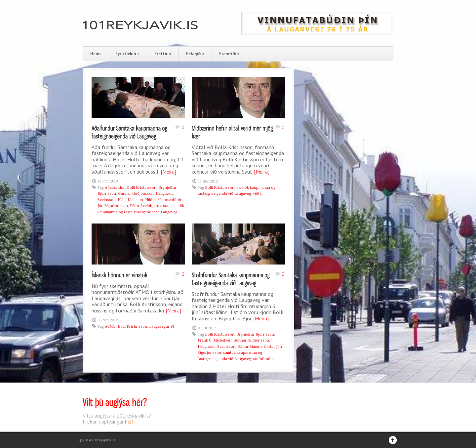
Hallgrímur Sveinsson (217, 347)
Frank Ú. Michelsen (215, 340)
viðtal (258, 194)
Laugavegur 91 (162, 326)
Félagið (195, 54)
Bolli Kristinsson (142, 188)
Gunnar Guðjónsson (136, 194)
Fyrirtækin (127, 54)
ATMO (110, 326)
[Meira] (168, 172)
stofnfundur (264, 359)
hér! (129, 422)
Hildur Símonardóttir (163, 200)
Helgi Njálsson (130, 200)
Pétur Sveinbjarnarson (150, 206)
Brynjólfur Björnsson (255, 334)
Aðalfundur (115, 188)
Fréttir (163, 54)
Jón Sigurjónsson (113, 206)
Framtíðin (229, 54)
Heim (95, 54)
